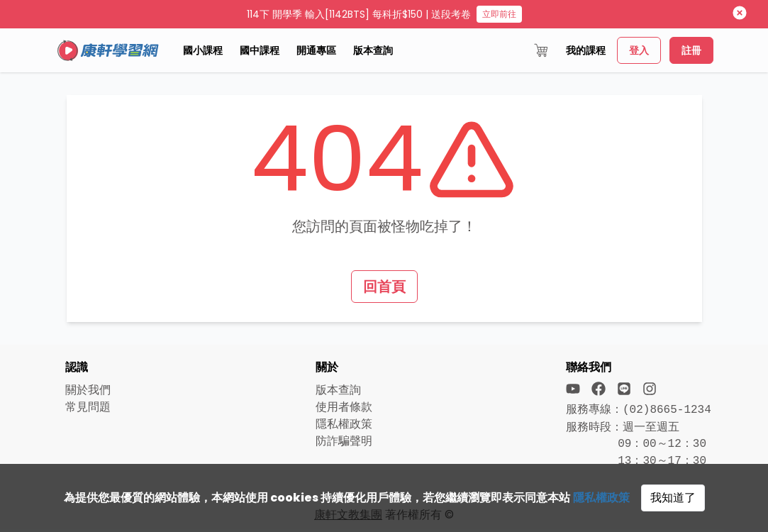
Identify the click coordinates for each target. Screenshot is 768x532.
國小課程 (203, 50)
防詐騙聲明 (344, 441)
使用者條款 (344, 407)
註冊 (691, 50)
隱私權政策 (601, 498)
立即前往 (499, 14)
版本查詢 (373, 50)
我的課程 (586, 50)
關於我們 (88, 390)
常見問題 (88, 407)
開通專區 (316, 50)
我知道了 (673, 498)
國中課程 (260, 50)
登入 (639, 50)
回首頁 (384, 287)
